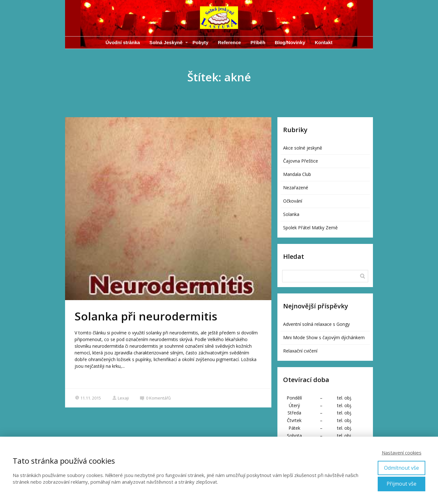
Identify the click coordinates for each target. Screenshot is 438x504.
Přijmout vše (401, 484)
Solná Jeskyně (166, 42)
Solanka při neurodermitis (146, 316)
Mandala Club (297, 174)
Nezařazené (296, 188)
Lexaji (120, 398)
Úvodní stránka (123, 42)
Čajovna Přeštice (301, 161)
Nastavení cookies (402, 453)
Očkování (293, 201)
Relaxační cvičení (300, 351)
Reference (230, 42)
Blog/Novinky (290, 42)
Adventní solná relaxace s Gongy (316, 324)
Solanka (291, 214)
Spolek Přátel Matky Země (310, 228)
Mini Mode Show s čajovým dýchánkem (324, 337)
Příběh (258, 42)
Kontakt (324, 42)
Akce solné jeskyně (303, 148)
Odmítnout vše (401, 468)
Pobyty (201, 42)
